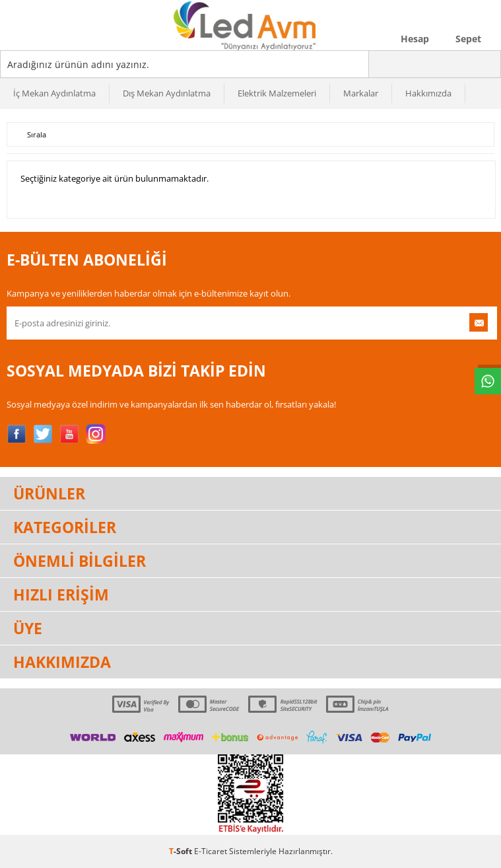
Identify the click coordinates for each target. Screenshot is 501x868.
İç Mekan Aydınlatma (54, 93)
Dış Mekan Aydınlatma (167, 93)
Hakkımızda (428, 93)
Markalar (361, 93)
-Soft (182, 851)
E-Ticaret (211, 851)
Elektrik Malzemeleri (277, 93)
